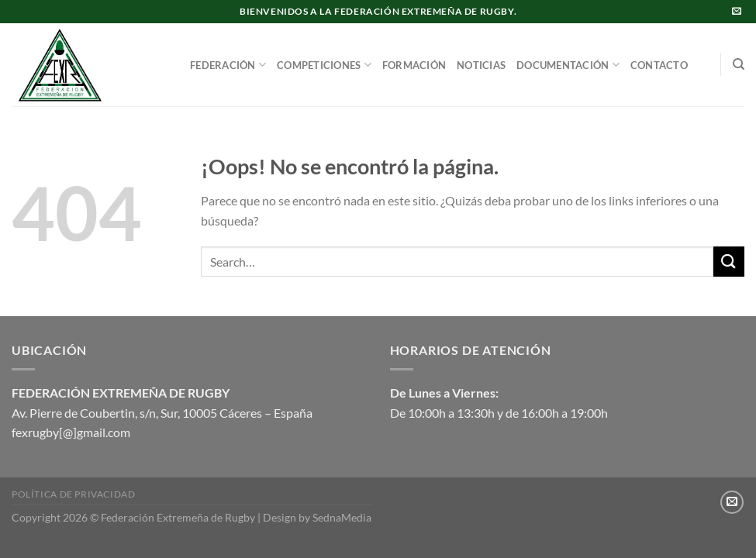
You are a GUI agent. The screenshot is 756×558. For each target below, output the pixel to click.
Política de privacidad (73, 494)
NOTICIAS (481, 65)
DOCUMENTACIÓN (568, 65)
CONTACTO (659, 65)
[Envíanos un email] (737, 12)
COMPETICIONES (324, 65)
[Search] (739, 64)
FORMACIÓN (414, 65)
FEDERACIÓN (228, 65)
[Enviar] (729, 262)
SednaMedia (342, 517)
